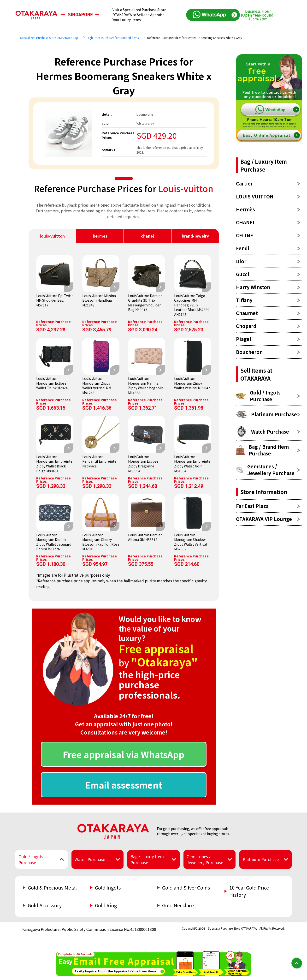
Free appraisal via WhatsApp (124, 754)
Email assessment (124, 785)
